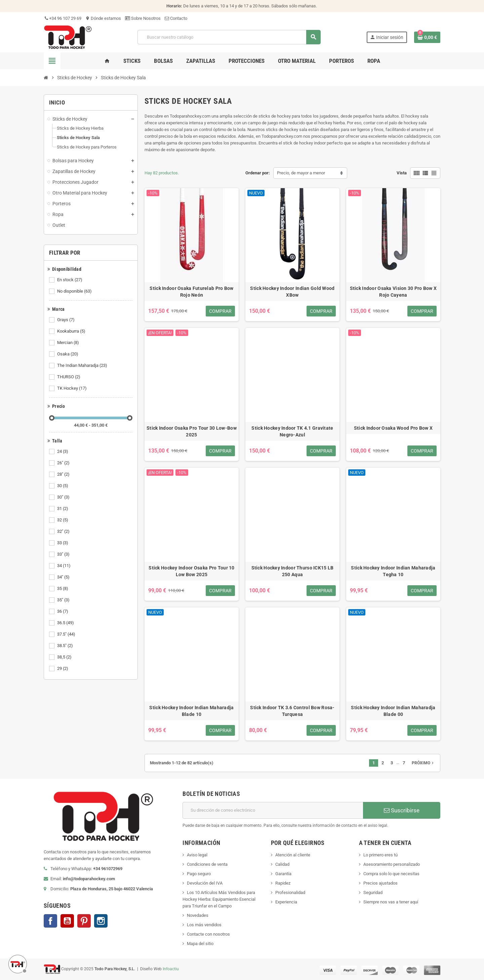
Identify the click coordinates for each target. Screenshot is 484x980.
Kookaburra (72, 331)
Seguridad (373, 892)
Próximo (423, 763)
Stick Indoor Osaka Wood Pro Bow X (393, 428)
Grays (66, 320)
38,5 (65, 657)
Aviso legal (197, 855)
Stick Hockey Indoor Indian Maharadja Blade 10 (191, 711)
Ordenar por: (258, 173)
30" (64, 497)
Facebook (50, 921)
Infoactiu (171, 969)
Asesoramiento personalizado (392, 864)
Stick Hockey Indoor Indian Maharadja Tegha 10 (393, 571)
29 (63, 669)
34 (64, 566)
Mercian (69, 343)
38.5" (66, 646)
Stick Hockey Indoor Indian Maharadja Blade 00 (393, 711)
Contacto (176, 18)
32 (63, 520)
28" (64, 474)
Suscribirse (402, 810)
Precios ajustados (380, 883)
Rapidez (283, 883)
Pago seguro (199, 874)
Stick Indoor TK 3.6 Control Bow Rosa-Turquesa (292, 711)
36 (63, 611)
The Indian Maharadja (83, 366)
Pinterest (84, 921)
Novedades (198, 915)
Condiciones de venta (207, 864)
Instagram (101, 921)
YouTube (67, 921)
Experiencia (286, 902)
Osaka (68, 354)
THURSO (69, 377)
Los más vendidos (204, 925)
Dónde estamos (103, 18)
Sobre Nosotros (143, 18)
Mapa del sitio (200, 944)
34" (64, 577)
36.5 (66, 623)
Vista (402, 173)
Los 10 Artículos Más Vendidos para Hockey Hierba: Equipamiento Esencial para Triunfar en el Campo (219, 899)
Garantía (283, 874)
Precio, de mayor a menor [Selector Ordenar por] (301, 173)
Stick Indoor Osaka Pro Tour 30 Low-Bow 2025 (192, 431)
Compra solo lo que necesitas (391, 874)
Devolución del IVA (205, 883)
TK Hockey (72, 388)
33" (64, 554)
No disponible (75, 291)
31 (63, 509)
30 (63, 486)
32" (64, 531)
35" (64, 600)
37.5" (67, 634)
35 (63, 589)
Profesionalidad (290, 892)
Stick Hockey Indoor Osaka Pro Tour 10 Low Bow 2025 (191, 571)
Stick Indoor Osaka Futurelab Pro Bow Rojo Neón (191, 292)
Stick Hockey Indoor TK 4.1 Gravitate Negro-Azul (292, 431)
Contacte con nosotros (208, 934)
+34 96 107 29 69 (63, 18)
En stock (70, 280)
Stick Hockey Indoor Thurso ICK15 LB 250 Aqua (293, 571)
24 (63, 452)
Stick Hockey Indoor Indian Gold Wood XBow (292, 292)
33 (63, 543)
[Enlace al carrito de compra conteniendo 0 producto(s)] (427, 37)
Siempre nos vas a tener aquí (391, 902)
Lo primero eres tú (380, 855)
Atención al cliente (293, 855)
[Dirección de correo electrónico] (273, 810)
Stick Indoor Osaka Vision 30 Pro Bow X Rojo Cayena (393, 292)
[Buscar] (229, 37)
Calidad (282, 864)
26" (64, 463)
